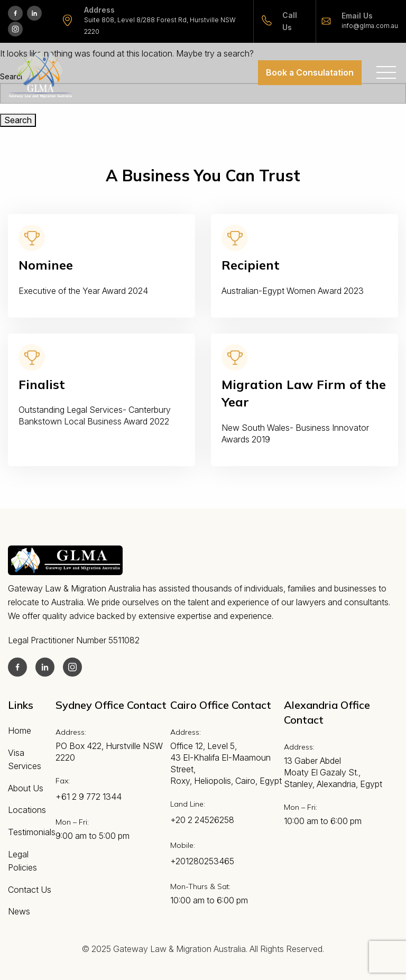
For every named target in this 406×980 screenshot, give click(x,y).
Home (20, 731)
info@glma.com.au (370, 26)
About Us (26, 788)
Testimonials (32, 832)
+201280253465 (202, 861)
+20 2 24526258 (202, 820)
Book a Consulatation (310, 72)
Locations (27, 810)
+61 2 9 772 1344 (89, 797)
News (19, 911)
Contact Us (30, 890)
